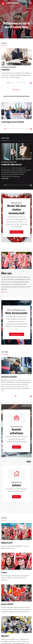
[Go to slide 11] (26, 129)
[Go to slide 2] (10, 83)
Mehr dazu (16, 89)
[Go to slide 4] (14, 83)
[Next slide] (31, 83)
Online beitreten (16, 232)
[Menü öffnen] (30, 3)
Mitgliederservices (16, 334)
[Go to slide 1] (8, 83)
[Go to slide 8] (23, 83)
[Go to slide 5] (17, 83)
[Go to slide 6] (19, 83)
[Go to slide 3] (12, 83)
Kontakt (16, 447)
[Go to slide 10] (24, 129)
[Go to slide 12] (28, 129)
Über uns (4, 292)
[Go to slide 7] (21, 83)
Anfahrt (16, 497)
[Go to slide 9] (25, 83)
